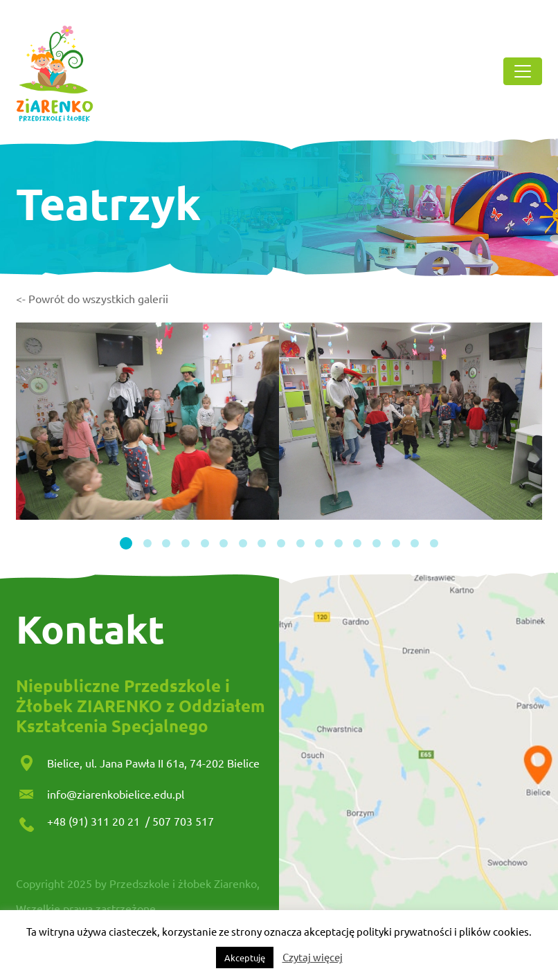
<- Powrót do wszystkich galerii (92, 298)
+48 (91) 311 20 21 (95, 821)
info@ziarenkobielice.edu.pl (116, 794)
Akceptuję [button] (245, 958)
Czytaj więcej (313, 957)
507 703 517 (183, 821)
